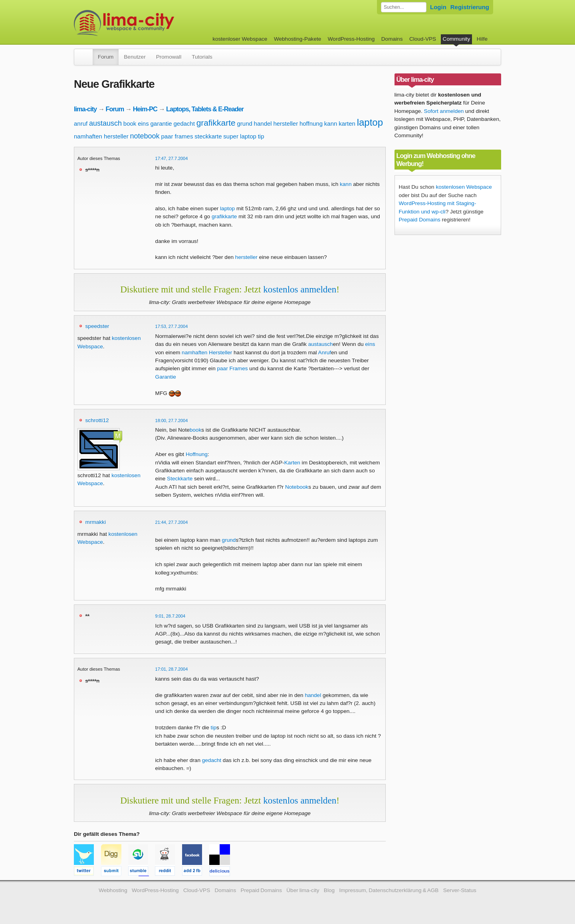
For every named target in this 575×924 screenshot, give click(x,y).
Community (457, 39)
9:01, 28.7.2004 (171, 616)
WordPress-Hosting (351, 39)
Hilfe (482, 39)
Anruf (325, 352)
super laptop (240, 136)
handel (263, 123)
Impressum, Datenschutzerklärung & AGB (389, 890)
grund (244, 123)
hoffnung (311, 123)
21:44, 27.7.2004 (172, 522)
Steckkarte (180, 479)
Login (438, 7)
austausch (105, 123)
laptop (370, 122)
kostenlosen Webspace (464, 187)
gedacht (184, 123)
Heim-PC (145, 109)
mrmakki (96, 522)
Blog (329, 890)
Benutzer (135, 57)
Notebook (297, 487)
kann (331, 123)
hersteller (286, 123)
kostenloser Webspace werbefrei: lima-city (154, 23)
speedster (97, 326)
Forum (106, 57)
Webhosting (113, 890)
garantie (161, 123)
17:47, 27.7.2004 (172, 158)
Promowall (169, 57)
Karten (292, 463)
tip (261, 136)
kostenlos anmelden (300, 289)
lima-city (85, 109)
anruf (81, 123)
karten (347, 123)
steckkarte (208, 136)
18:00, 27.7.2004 (172, 421)
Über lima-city (303, 890)
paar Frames (232, 368)
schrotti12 (97, 420)
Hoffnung (197, 454)
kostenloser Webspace (240, 39)
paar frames (177, 136)
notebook (145, 136)
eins (143, 123)
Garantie (166, 377)
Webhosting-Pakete (297, 39)
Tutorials (202, 57)
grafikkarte (216, 123)
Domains (392, 39)
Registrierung (470, 7)
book (130, 123)
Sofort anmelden (444, 111)
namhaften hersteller (101, 136)
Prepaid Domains (420, 220)
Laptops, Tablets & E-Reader (205, 109)
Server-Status (460, 890)
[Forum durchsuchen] (404, 7)
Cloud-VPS (423, 39)
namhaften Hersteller (207, 352)
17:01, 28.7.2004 (172, 669)
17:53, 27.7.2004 (172, 326)
